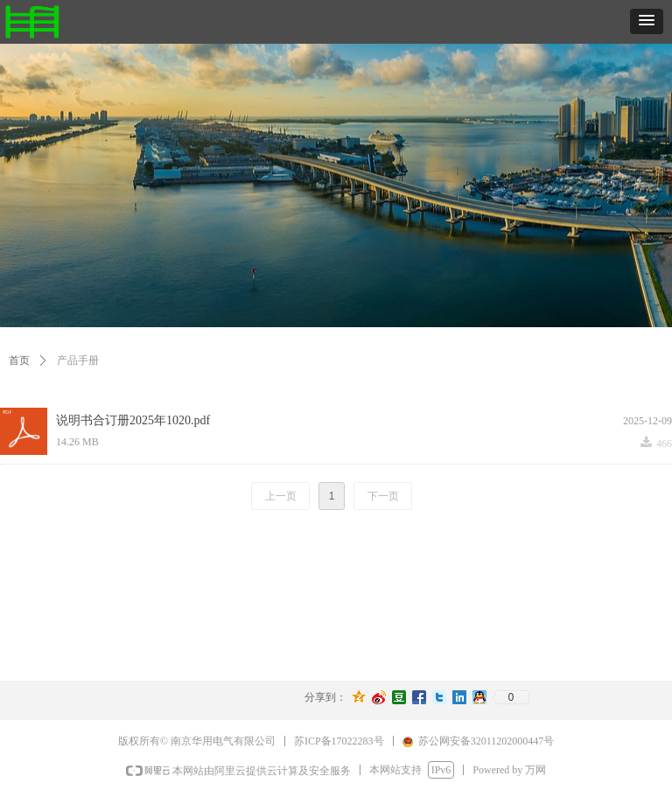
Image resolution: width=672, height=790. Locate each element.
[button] (647, 21)
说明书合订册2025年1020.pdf (133, 420)
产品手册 (78, 360)
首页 (19, 360)
